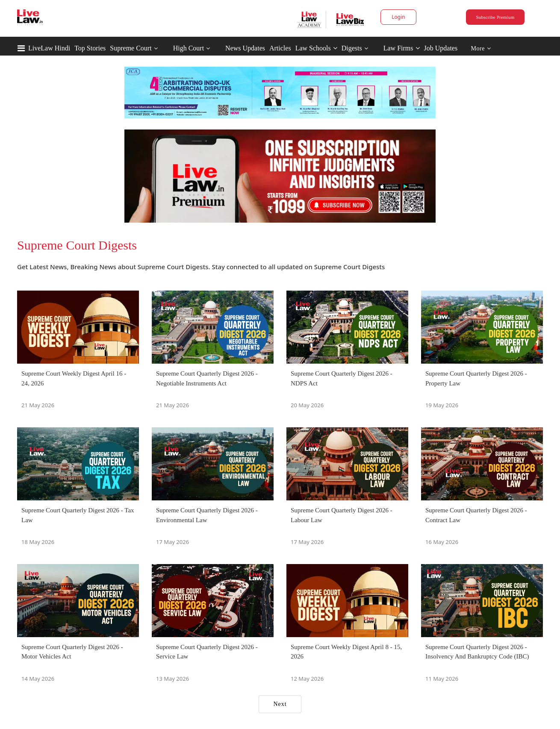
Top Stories (90, 48)
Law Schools (316, 48)
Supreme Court (131, 48)
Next (280, 704)
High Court (189, 48)
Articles (280, 48)
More (481, 49)
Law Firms (402, 48)
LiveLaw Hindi (49, 48)
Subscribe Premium (495, 17)
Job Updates (441, 48)
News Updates (245, 48)
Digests (352, 48)
